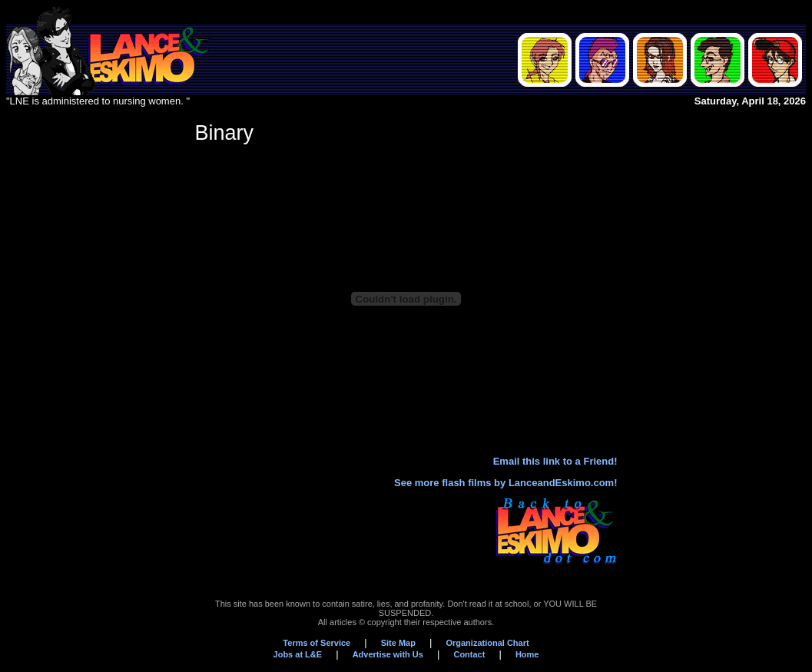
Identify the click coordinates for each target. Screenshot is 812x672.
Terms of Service (317, 643)
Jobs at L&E (298, 654)
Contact (469, 654)
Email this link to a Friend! (555, 461)
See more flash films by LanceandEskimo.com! (505, 483)
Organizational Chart (487, 643)
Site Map (398, 643)
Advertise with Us (388, 654)
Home (527, 654)
